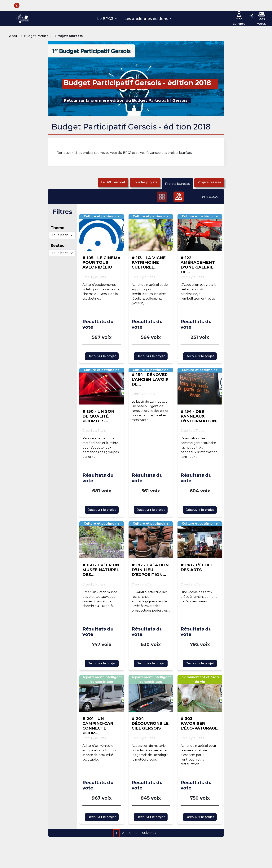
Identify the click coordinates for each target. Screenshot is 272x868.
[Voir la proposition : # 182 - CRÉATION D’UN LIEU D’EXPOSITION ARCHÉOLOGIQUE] (151, 540)
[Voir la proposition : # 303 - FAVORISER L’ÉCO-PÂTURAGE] (200, 693)
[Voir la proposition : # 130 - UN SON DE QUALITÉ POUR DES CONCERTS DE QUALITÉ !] (102, 386)
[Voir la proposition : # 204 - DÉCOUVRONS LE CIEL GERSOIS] (151, 693)
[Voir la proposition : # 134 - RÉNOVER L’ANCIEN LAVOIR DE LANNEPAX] (151, 398)
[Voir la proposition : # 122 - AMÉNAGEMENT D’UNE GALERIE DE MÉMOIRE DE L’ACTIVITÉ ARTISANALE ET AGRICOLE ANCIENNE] (200, 233)
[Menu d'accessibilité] (17, 5)
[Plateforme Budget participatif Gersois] (23, 19)
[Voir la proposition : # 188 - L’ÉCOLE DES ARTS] (200, 540)
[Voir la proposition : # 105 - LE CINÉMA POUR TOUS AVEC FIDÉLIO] (102, 233)
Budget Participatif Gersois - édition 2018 (39, 36)
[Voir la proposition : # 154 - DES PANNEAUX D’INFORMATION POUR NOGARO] (200, 386)
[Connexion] (251, 16)
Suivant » (149, 833)
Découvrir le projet (102, 356)
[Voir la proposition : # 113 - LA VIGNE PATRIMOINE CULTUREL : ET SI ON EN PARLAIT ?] (151, 233)
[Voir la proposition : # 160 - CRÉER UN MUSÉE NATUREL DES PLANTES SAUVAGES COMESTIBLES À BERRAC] (102, 540)
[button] (107, 19)
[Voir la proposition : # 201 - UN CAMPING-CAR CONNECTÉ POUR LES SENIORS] (102, 693)
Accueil (15, 36)
